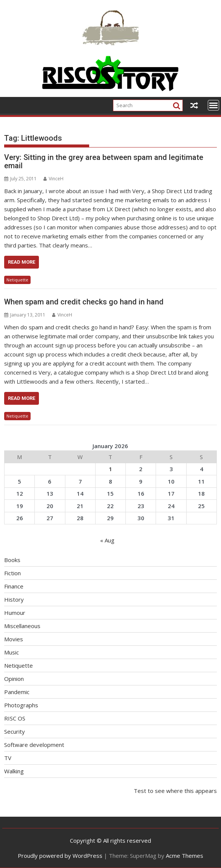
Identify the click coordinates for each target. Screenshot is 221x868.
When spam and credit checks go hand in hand (84, 302)
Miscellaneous (22, 626)
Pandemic (17, 692)
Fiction (12, 573)
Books (12, 560)
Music (12, 652)
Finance (14, 586)
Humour (15, 613)
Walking (14, 771)
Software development (34, 745)
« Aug (107, 540)
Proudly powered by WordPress (60, 856)
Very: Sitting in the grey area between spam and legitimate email (104, 161)
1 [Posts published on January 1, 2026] (110, 469)
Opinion (14, 679)
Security (15, 731)
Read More (22, 262)
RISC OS (15, 718)
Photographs (21, 705)
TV (8, 758)
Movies (14, 639)
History (14, 599)
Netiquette (17, 280)
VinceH (53, 179)
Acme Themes (185, 856)
